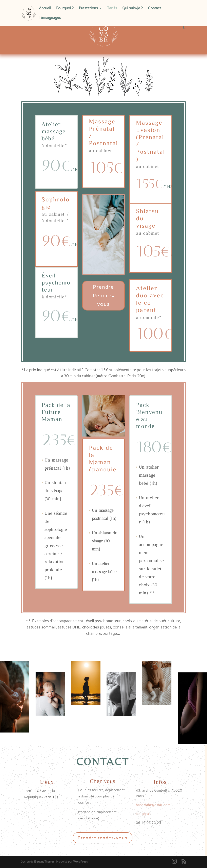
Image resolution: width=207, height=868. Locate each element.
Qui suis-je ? (133, 8)
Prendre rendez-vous (103, 838)
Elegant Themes (44, 862)
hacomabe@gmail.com (153, 805)
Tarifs (112, 8)
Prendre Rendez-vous (103, 295)
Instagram (144, 814)
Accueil (45, 8)
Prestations (88, 8)
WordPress (80, 862)
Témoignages (50, 18)
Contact (154, 8)
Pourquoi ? (65, 8)
